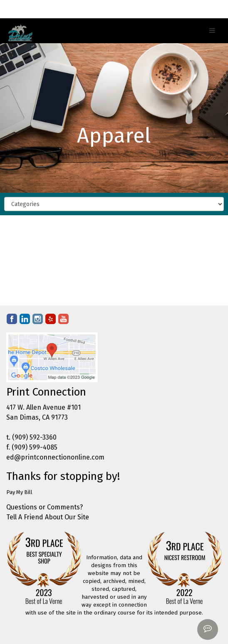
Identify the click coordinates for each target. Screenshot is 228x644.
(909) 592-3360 (34, 437)
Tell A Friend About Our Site (48, 517)
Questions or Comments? (45, 507)
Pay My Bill (19, 492)
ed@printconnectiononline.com (55, 457)
